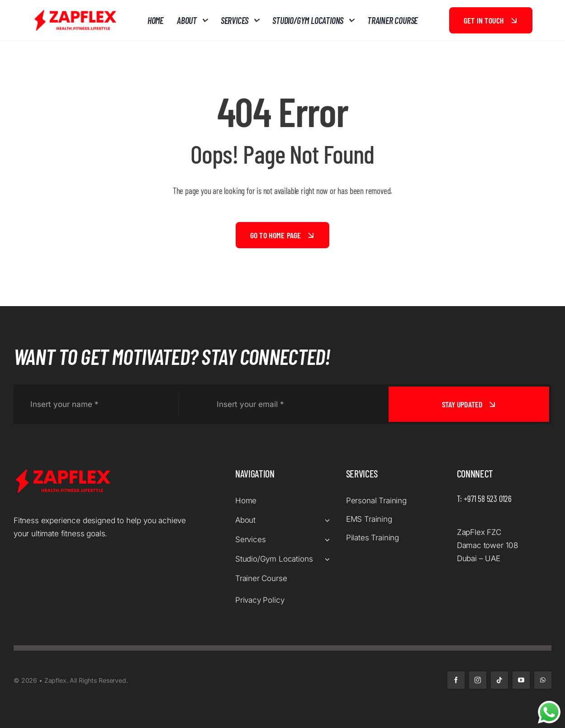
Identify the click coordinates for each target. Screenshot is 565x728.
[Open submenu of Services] (326, 540)
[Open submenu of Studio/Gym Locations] (326, 559)
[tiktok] (499, 680)
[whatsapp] (543, 680)
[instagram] (478, 680)
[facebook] (456, 680)
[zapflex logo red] (76, 11)
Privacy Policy (260, 600)
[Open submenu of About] (326, 520)
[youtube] (521, 680)
